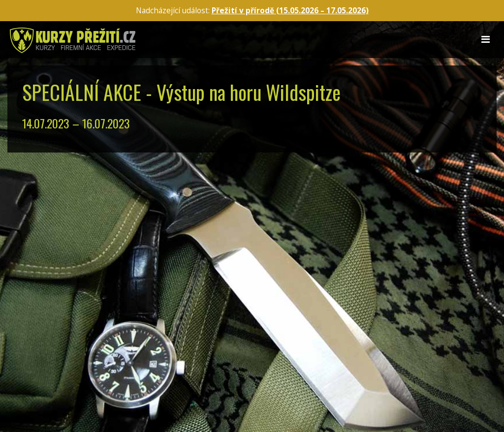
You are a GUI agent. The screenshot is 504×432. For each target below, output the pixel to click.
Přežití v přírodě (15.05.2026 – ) (290, 11)
